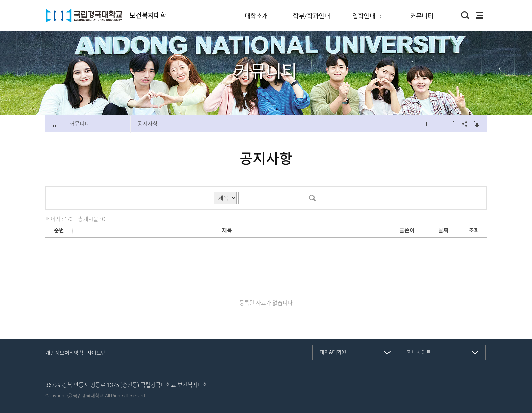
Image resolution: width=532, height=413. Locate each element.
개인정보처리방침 (64, 353)
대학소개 (256, 16)
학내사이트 (419, 352)
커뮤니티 (422, 16)
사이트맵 (96, 353)
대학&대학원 (333, 352)
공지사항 (148, 124)
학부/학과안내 (311, 16)
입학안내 (364, 16)
